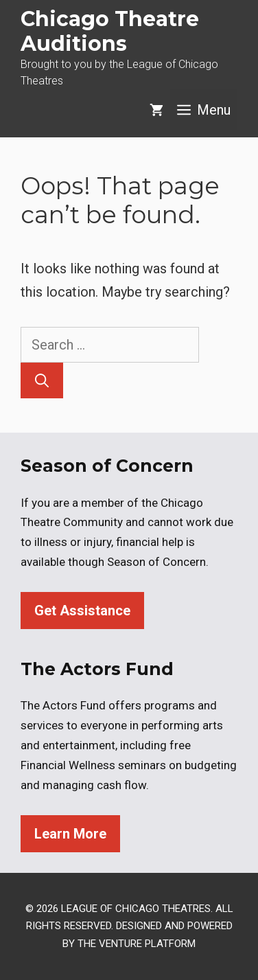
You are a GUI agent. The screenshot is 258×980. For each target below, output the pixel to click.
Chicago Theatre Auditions (110, 31)
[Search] (42, 380)
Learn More (70, 834)
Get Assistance (82, 611)
